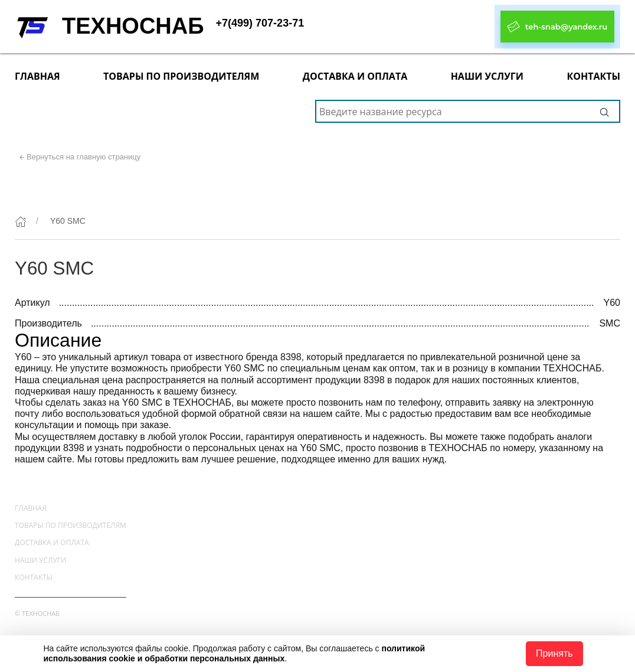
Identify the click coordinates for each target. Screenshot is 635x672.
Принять (554, 653)
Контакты (593, 76)
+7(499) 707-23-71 (260, 23)
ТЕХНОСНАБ (133, 26)
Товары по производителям (181, 76)
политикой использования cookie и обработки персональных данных (234, 653)
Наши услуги (487, 76)
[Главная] (21, 221)
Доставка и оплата (355, 76)
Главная (37, 76)
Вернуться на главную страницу (84, 157)
